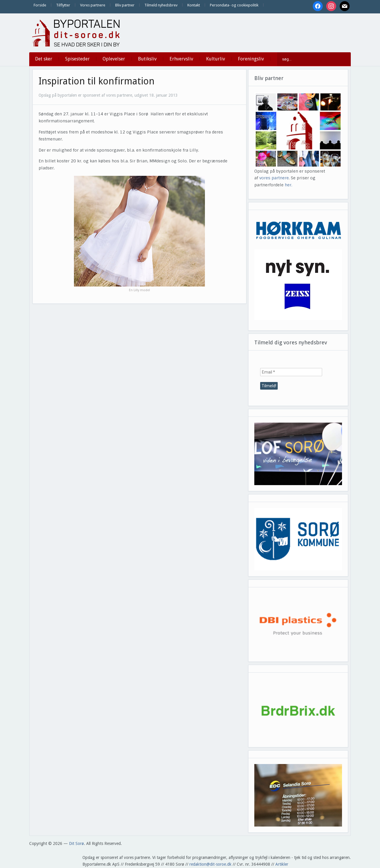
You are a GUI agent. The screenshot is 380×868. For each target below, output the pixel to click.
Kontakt (194, 5)
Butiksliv (147, 59)
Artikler (282, 864)
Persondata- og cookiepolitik (234, 5)
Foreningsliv (251, 59)
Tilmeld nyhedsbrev (161, 5)
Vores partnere (93, 5)
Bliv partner (125, 5)
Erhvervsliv (181, 59)
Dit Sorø (76, 843)
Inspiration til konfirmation (97, 81)
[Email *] (291, 372)
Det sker (44, 59)
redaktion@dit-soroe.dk (210, 864)
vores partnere (274, 178)
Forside (40, 5)
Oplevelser (114, 59)
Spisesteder (77, 59)
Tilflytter (63, 5)
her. (289, 185)
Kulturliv (216, 59)
